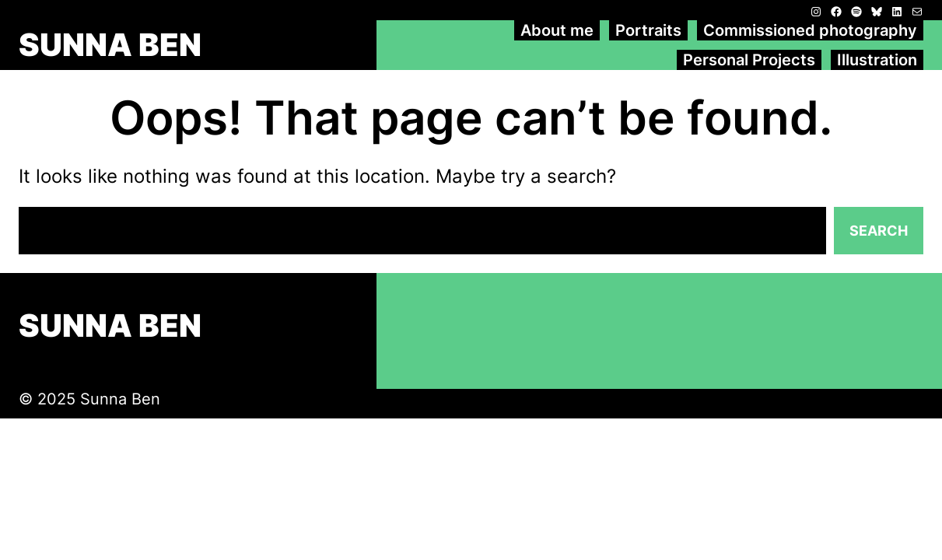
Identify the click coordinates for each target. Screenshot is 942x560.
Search (879, 231)
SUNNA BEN (110, 45)
